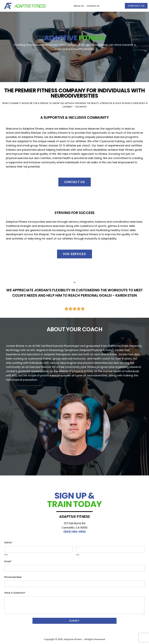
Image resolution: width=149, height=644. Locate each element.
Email (8, 561)
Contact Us (136, 6)
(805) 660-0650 (75, 532)
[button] (75, 182)
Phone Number (13, 577)
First (6, 554)
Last (78, 554)
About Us (79, 6)
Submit (74, 621)
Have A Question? (15, 593)
